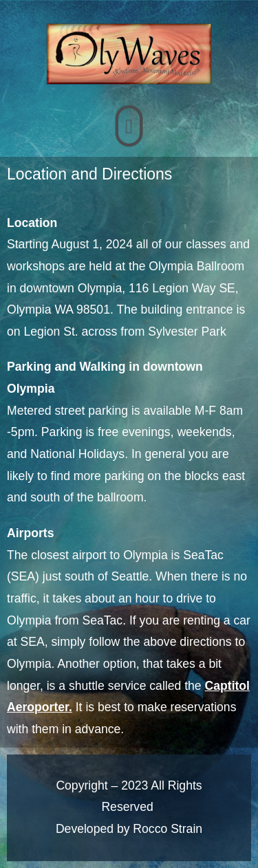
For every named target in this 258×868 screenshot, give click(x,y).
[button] (129, 126)
